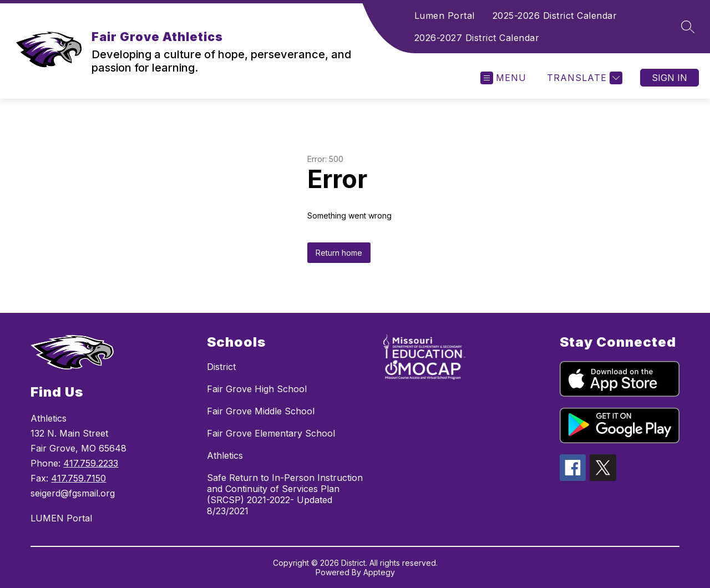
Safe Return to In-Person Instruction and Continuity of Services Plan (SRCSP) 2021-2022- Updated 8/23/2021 (285, 494)
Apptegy (379, 572)
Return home (339, 253)
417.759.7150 (78, 478)
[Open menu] (503, 78)
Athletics (225, 455)
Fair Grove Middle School (261, 411)
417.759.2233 (91, 463)
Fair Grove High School (257, 389)
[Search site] (688, 27)
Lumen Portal (445, 16)
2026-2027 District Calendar (477, 38)
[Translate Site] (583, 78)
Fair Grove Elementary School (271, 433)
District (221, 367)
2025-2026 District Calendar (555, 16)
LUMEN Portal (61, 518)
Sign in (670, 78)
